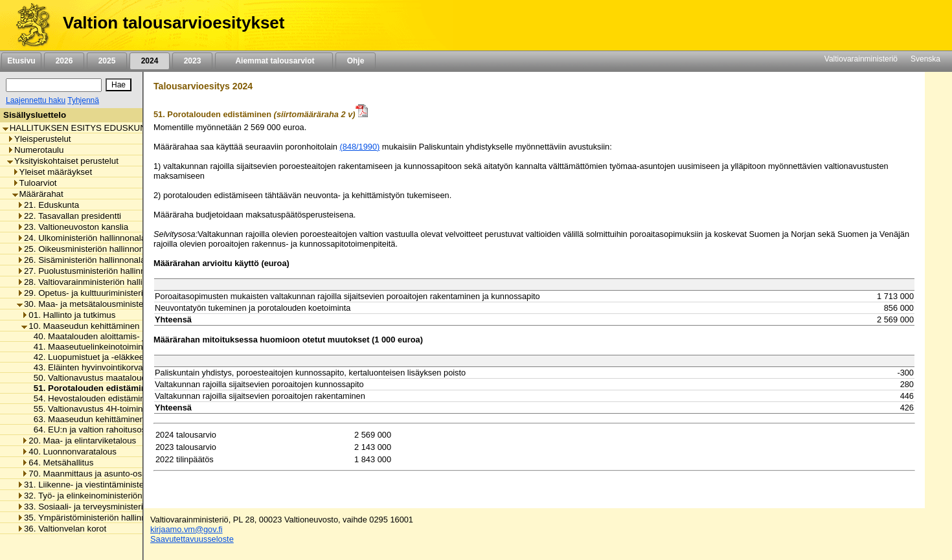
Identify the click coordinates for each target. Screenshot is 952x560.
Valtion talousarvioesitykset (174, 23)
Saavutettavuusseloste (192, 539)
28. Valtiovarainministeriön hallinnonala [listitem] (95, 282)
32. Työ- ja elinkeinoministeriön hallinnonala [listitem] (104, 496)
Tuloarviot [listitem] (35, 183)
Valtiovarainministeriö (861, 59)
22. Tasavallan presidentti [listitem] (69, 216)
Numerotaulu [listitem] (35, 150)
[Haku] (54, 85)
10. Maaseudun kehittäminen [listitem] (80, 326)
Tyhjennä (83, 100)
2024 (150, 61)
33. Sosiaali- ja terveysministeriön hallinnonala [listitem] (109, 507)
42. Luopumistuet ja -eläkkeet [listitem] (86, 357)
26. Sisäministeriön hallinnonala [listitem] (81, 260)
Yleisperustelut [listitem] (39, 139)
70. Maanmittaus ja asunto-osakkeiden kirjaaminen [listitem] (122, 474)
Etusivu (21, 61)
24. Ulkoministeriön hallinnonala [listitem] (81, 238)
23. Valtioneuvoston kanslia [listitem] (73, 227)
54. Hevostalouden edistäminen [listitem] (91, 398)
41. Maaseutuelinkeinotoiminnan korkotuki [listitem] (110, 347)
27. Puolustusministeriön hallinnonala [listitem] (92, 271)
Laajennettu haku (36, 100)
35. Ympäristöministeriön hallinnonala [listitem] (92, 518)
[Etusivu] (28, 25)
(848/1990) (359, 147)
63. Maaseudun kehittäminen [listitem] (85, 419)
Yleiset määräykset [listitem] (52, 172)
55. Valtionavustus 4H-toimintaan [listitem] (93, 409)
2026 (64, 61)
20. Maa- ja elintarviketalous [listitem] (79, 441)
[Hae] (119, 85)
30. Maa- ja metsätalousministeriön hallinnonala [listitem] (112, 304)
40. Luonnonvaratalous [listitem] (69, 452)
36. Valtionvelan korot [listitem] (62, 529)
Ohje (356, 61)
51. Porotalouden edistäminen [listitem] (92, 388)
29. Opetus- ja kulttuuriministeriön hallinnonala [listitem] (109, 293)
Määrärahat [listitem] (38, 194)
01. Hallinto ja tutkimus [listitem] (68, 315)
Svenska (925, 59)
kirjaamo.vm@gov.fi (187, 529)
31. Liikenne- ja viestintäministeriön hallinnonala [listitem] (112, 485)
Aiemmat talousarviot (274, 61)
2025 (107, 61)
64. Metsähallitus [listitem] (57, 463)
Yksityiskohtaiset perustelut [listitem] (63, 161)
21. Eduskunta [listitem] (48, 205)
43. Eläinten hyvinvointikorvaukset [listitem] (95, 367)
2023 (192, 61)
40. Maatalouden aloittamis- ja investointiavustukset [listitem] (129, 336)
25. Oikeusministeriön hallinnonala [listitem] (86, 249)
